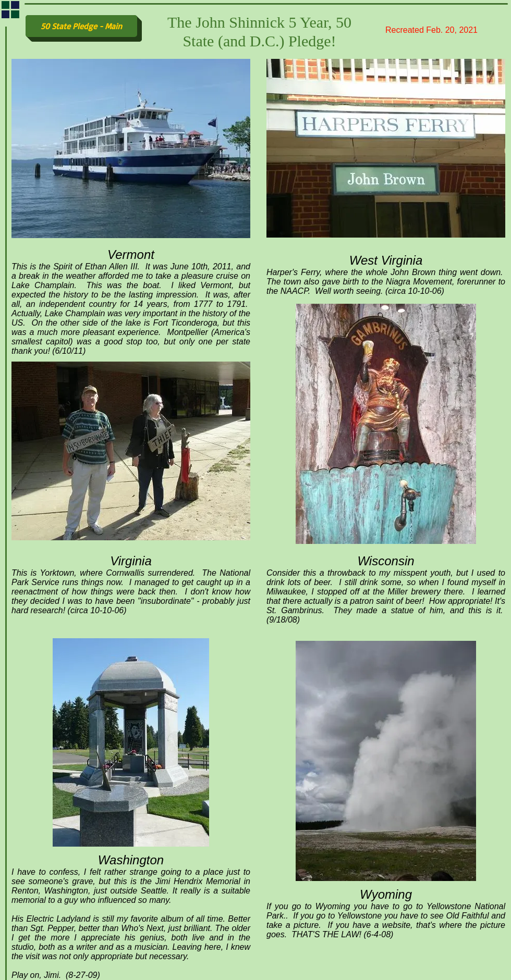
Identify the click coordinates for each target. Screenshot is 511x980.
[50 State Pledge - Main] (81, 26)
